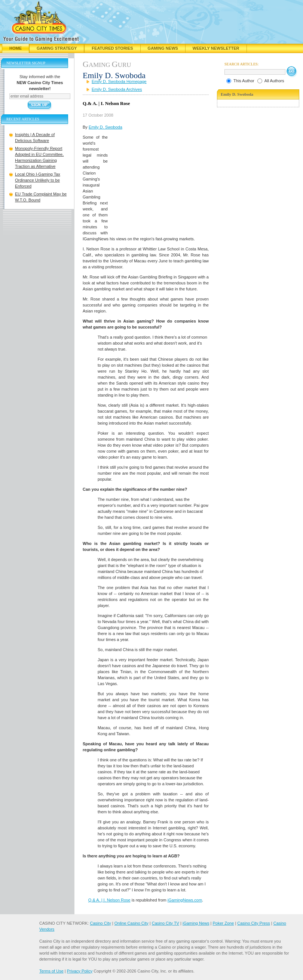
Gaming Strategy (57, 48)
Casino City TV (166, 923)
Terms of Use (51, 971)
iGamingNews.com (185, 900)
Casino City (100, 923)
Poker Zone (223, 923)
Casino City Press (253, 923)
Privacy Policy (80, 971)
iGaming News (196, 923)
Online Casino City (131, 923)
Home (16, 48)
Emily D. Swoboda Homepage (119, 81)
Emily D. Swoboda (105, 127)
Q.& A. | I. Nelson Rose (109, 900)
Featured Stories (112, 48)
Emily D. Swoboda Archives (117, 89)
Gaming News (163, 48)
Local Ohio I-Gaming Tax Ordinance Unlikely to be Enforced (38, 180)
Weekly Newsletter (216, 48)
